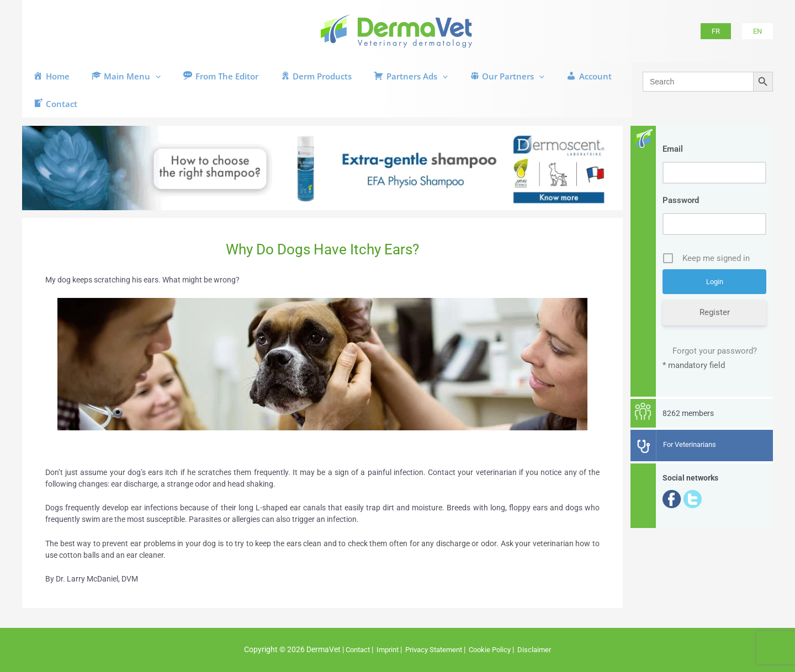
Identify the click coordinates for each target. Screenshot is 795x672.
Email (673, 149)
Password (681, 200)
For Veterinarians (693, 445)
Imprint (384, 650)
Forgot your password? (715, 351)
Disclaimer (542, 650)
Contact (351, 650)
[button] (716, 31)
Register (715, 313)
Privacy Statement (434, 650)
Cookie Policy (495, 650)
